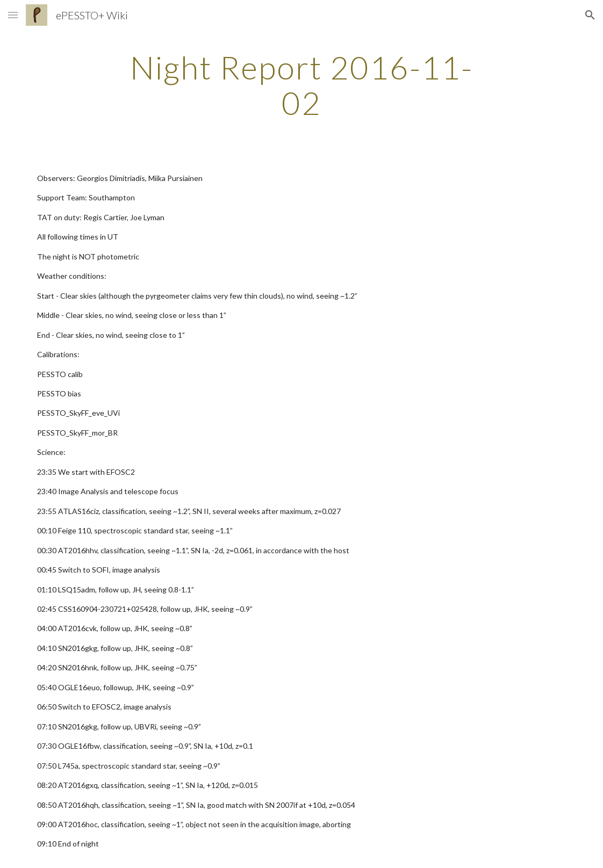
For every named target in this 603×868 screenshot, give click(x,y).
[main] (301, 85)
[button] (13, 15)
